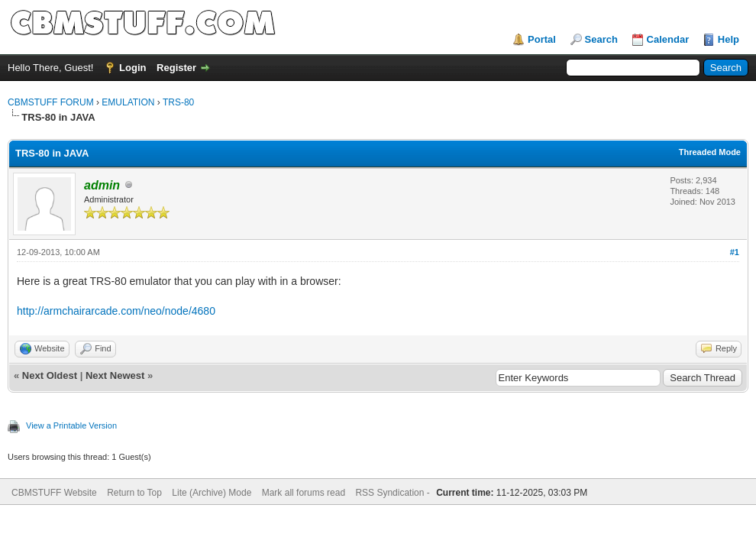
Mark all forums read (304, 493)
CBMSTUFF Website (54, 493)
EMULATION (128, 102)
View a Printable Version (71, 425)
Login (132, 68)
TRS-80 (178, 102)
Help (729, 39)
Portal (542, 39)
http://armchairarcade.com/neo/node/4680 (116, 311)
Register (176, 68)
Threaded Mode (710, 152)
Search (601, 39)
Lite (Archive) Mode (212, 493)
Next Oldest (50, 375)
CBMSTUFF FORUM (51, 102)
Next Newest (115, 375)
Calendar (668, 39)
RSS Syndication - (394, 493)
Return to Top (134, 493)
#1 (735, 252)
